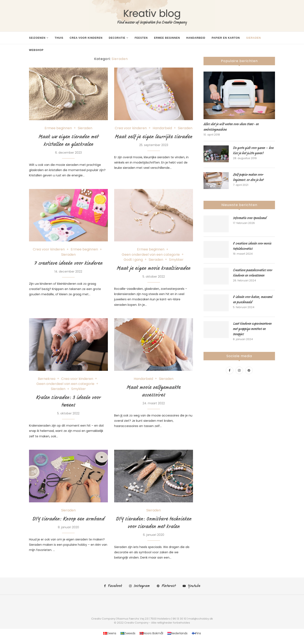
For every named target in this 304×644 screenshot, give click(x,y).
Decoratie (117, 38)
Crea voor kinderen (86, 38)
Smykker (176, 260)
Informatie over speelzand (250, 218)
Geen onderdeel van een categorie (151, 255)
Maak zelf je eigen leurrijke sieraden (154, 137)
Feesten (141, 38)
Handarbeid (196, 38)
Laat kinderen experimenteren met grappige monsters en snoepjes (252, 329)
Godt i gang (133, 260)
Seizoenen (37, 38)
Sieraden (254, 38)
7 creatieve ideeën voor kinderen (68, 263)
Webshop (36, 50)
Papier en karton (226, 38)
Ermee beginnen (167, 38)
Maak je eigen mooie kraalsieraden (154, 268)
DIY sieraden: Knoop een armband (68, 519)
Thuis (59, 38)
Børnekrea (47, 379)
